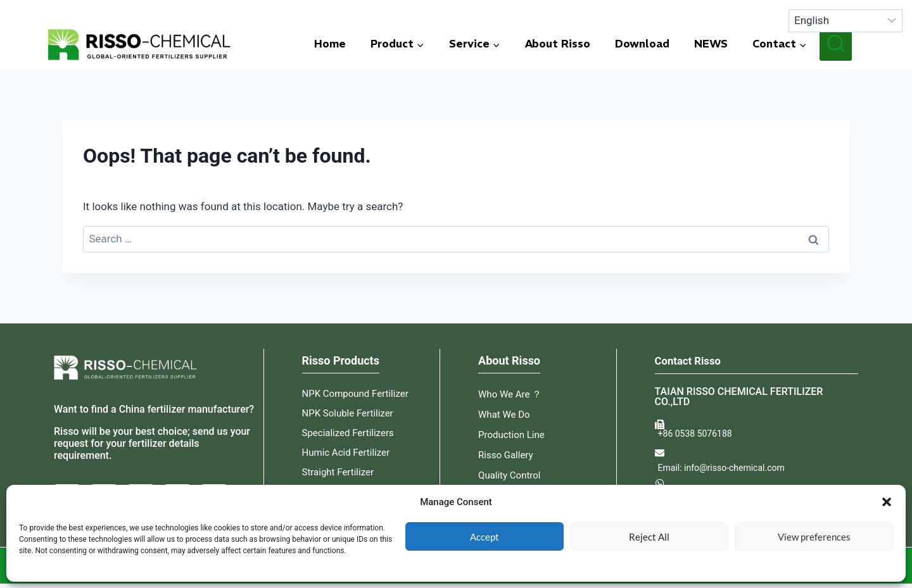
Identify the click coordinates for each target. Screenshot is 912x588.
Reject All (649, 537)
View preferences (814, 537)
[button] (887, 502)
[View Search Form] (836, 44)
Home (330, 44)
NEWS (711, 44)
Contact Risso (691, 360)
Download (642, 44)
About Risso (558, 44)
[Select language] (846, 21)
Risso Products (341, 360)
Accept (484, 537)
